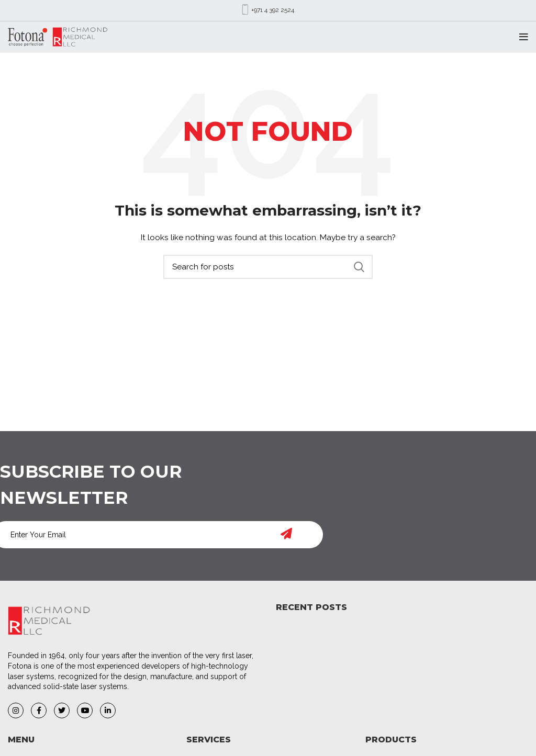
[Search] (268, 267)
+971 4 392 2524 (273, 10)
